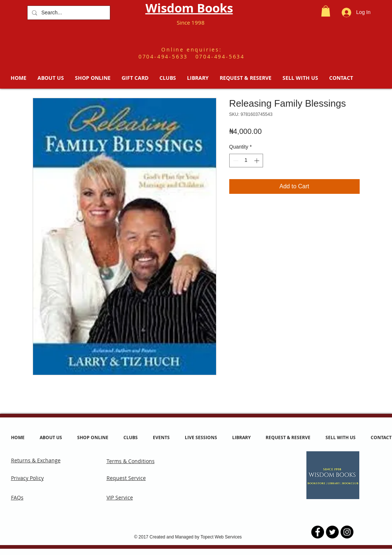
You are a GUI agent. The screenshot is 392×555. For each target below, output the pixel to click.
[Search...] (68, 13)
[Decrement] (235, 161)
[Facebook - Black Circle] (318, 532)
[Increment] (257, 161)
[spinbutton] (246, 161)
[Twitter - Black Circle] (332, 532)
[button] (326, 11)
